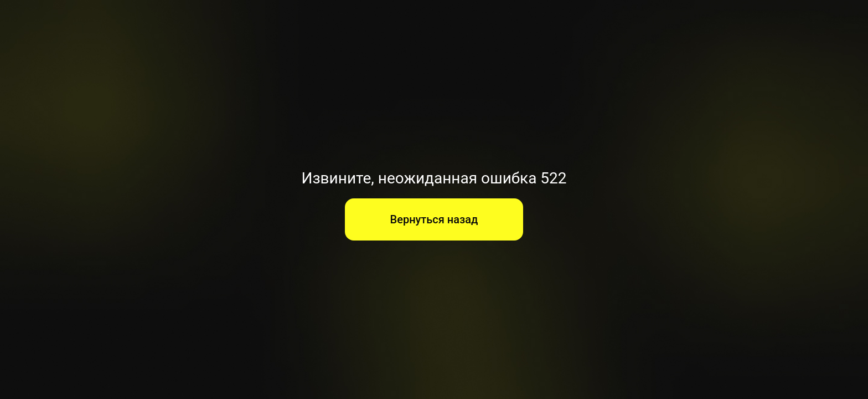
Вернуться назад (434, 219)
